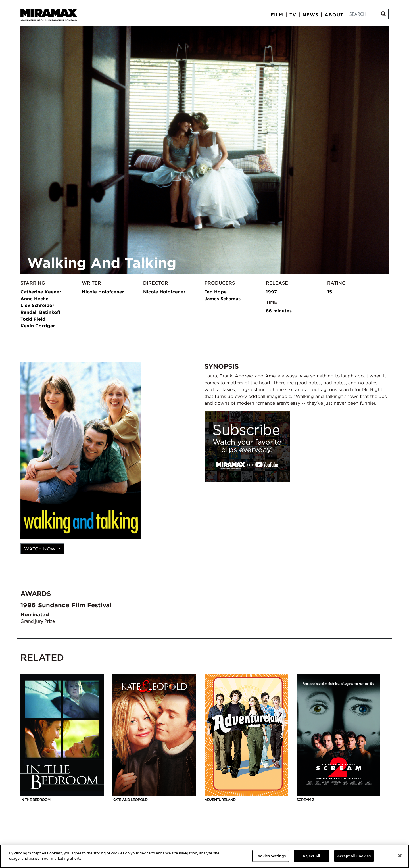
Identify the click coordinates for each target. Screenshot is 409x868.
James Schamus (223, 299)
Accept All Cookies (354, 856)
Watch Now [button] (41, 549)
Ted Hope (216, 292)
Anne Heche (35, 299)
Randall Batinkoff (40, 312)
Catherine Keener (41, 292)
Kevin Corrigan (38, 326)
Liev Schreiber (37, 305)
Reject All (312, 856)
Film (277, 15)
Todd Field (33, 319)
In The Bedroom (62, 738)
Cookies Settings (271, 856)
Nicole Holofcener (103, 292)
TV (293, 15)
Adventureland (246, 738)
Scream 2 (338, 738)
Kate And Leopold (154, 738)
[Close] (400, 856)
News (310, 15)
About (334, 15)
